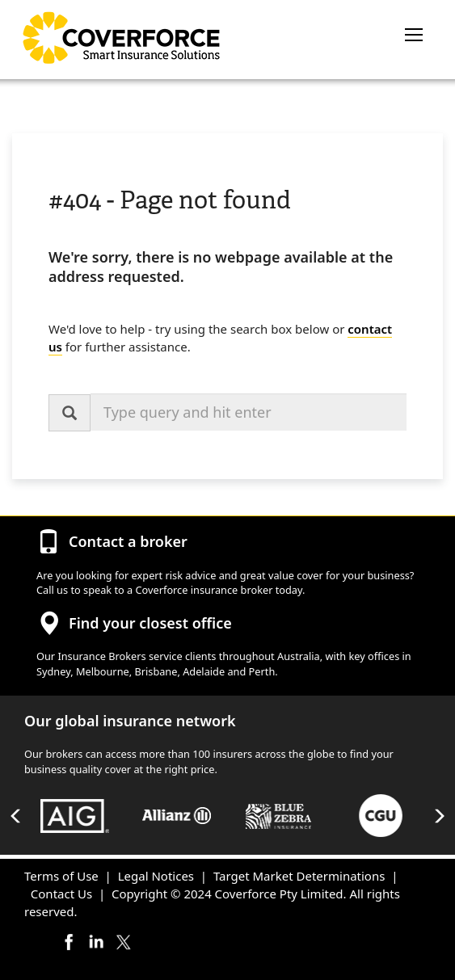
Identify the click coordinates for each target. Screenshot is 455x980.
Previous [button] (16, 816)
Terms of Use (61, 876)
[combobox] (249, 412)
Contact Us (61, 894)
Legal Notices (156, 876)
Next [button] (439, 816)
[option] (75, 816)
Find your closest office (150, 623)
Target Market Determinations (299, 876)
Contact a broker (128, 541)
